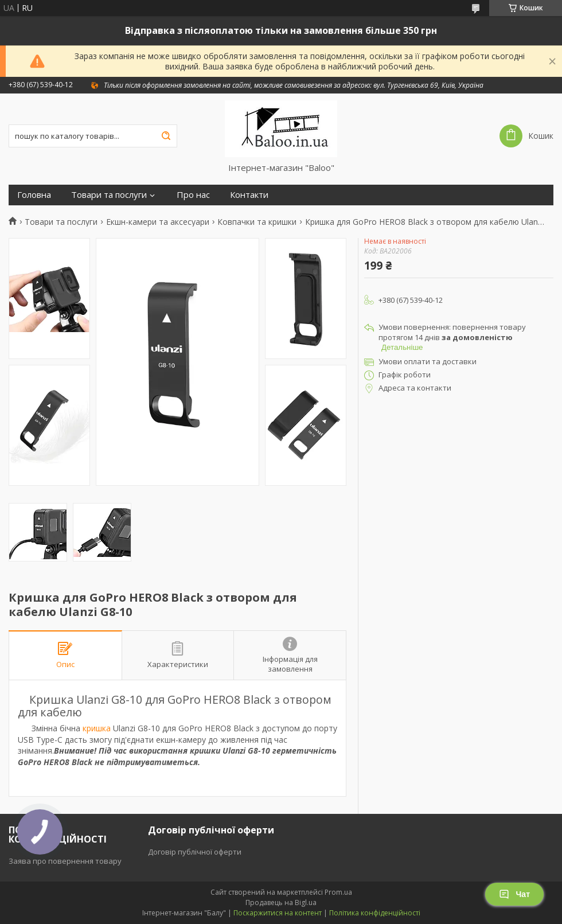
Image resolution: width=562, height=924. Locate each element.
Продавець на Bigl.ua (281, 902)
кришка (97, 728)
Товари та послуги (109, 195)
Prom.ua (338, 892)
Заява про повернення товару (65, 861)
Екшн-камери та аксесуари (158, 222)
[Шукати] (166, 136)
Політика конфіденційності (375, 913)
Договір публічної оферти (195, 852)
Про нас (193, 195)
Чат (514, 894)
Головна (34, 195)
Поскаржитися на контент (278, 913)
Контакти (249, 195)
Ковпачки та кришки (257, 222)
